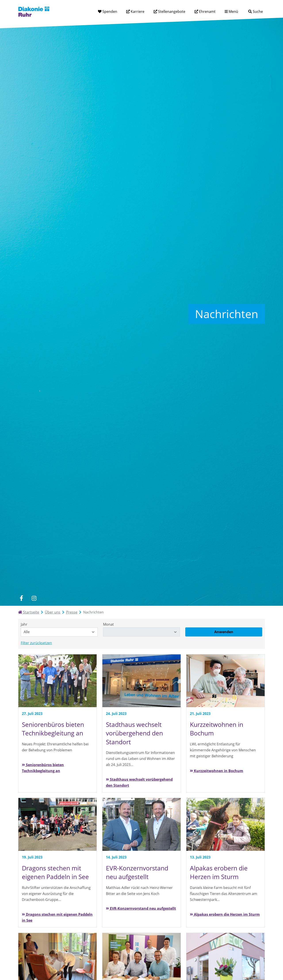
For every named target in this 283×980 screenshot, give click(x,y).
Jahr (24, 624)
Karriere (137, 11)
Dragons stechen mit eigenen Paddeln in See (57, 917)
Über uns (53, 612)
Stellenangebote (171, 11)
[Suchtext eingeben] (243, 11)
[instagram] (34, 598)
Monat (108, 624)
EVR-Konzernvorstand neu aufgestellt (141, 908)
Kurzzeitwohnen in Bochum (217, 771)
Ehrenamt (207, 11)
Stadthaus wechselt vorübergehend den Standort (139, 782)
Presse (72, 612)
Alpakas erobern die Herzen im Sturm (225, 914)
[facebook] (21, 598)
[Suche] (255, 12)
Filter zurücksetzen (36, 643)
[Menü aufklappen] (231, 12)
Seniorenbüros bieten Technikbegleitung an (43, 768)
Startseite (29, 612)
